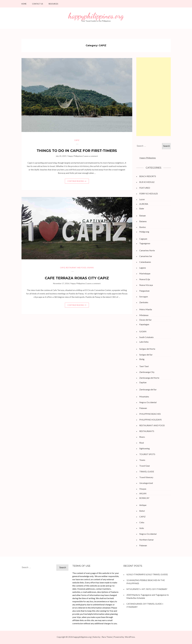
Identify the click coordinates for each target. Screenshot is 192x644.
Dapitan (143, 382)
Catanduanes (145, 262)
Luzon (142, 199)
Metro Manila (146, 309)
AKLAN (143, 493)
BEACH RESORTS (148, 176)
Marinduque (145, 273)
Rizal (142, 443)
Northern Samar (147, 540)
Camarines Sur (146, 256)
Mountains (144, 397)
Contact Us (38, 4)
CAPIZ (77, 140)
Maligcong (144, 232)
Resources (53, 4)
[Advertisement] (154, 97)
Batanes (143, 221)
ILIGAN (143, 331)
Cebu (142, 522)
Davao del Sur (145, 320)
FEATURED (145, 188)
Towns (142, 460)
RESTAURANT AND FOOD (76, 268)
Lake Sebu (144, 342)
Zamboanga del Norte (149, 378)
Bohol (142, 511)
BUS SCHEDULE (147, 182)
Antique (143, 505)
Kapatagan (144, 324)
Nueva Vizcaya (146, 285)
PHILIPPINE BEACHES (150, 414)
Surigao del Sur (146, 355)
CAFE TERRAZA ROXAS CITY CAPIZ (77, 278)
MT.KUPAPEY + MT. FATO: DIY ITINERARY (147, 589)
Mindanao (144, 315)
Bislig (142, 359)
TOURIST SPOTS (147, 454)
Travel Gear (145, 466)
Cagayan (143, 239)
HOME (24, 4)
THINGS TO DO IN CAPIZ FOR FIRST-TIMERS (77, 151)
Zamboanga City (147, 372)
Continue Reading (76, 181)
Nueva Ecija (145, 279)
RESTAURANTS (147, 431)
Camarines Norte (147, 250)
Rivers (142, 437)
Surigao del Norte (147, 349)
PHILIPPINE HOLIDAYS (150, 420)
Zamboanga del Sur (148, 389)
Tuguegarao (145, 243)
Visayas (90, 268)
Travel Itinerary (146, 477)
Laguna (143, 268)
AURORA (144, 204)
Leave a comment (91, 156)
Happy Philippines (75, 156)
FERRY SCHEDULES (149, 194)
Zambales (144, 302)
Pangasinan (144, 291)
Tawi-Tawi (144, 366)
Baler (142, 208)
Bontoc (143, 227)
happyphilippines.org (96, 16)
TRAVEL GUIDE (147, 471)
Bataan (143, 216)
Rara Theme (107, 637)
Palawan (143, 408)
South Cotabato (146, 337)
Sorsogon (144, 297)
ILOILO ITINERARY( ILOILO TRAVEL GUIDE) (147, 574)
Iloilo (142, 528)
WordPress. (130, 637)
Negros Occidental (148, 402)
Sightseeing (144, 448)
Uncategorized (146, 483)
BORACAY (144, 498)
